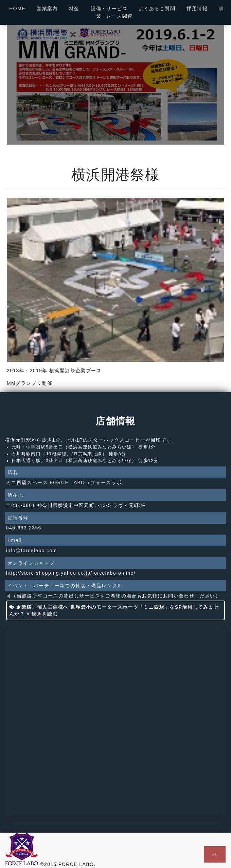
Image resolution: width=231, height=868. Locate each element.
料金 (74, 9)
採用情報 (197, 9)
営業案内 (47, 9)
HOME (17, 9)
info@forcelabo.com (32, 551)
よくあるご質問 (157, 9)
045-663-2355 (24, 528)
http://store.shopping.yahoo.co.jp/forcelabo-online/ (71, 573)
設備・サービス (109, 9)
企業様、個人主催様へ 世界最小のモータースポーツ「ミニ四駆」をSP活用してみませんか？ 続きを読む (114, 610)
